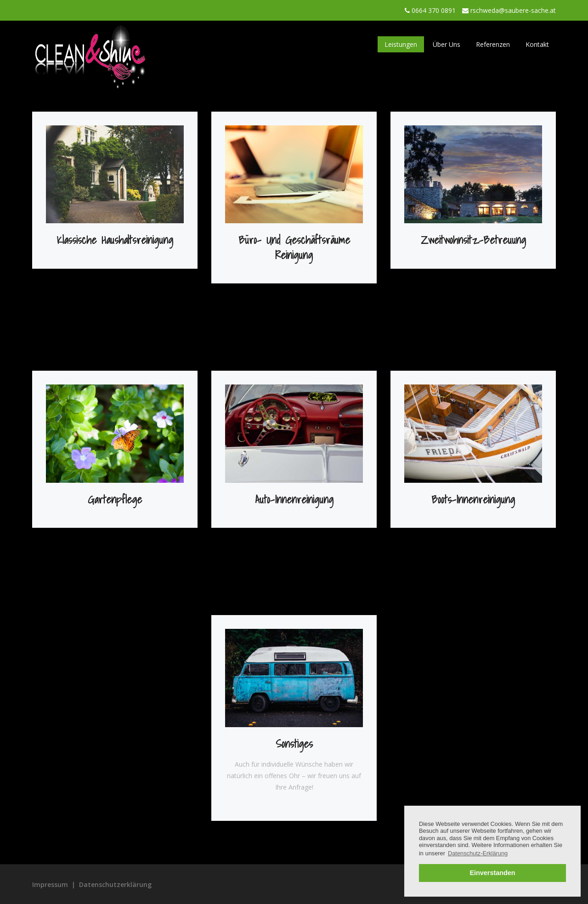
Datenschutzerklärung (115, 884)
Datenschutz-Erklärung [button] (478, 853)
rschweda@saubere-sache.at (513, 10)
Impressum (50, 884)
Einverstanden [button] (492, 873)
